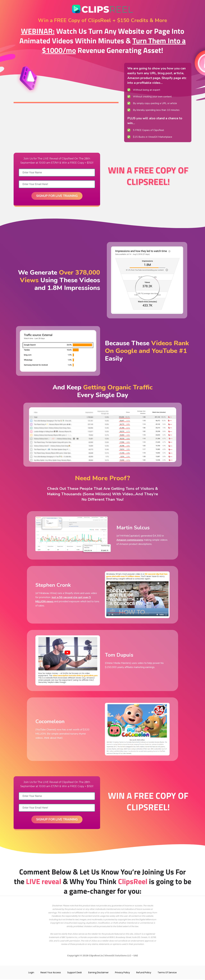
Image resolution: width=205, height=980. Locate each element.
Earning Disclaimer (99, 973)
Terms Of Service (168, 973)
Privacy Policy (123, 973)
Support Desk (74, 973)
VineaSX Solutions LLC (118, 956)
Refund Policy (144, 973)
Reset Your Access (50, 973)
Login (30, 973)
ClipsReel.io (96, 956)
